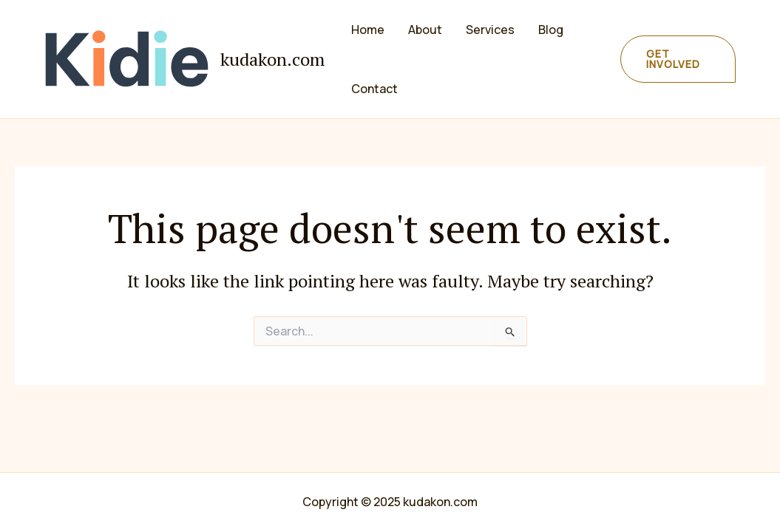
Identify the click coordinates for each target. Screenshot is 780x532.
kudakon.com (272, 59)
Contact (374, 89)
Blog (551, 30)
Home (368, 30)
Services (490, 30)
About (425, 30)
